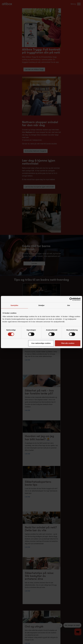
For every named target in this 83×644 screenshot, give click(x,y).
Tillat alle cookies (68, 343)
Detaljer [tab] (41, 305)
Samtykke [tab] (14, 305)
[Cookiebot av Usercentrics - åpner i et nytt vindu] (71, 299)
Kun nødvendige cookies (41, 343)
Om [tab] (69, 305)
